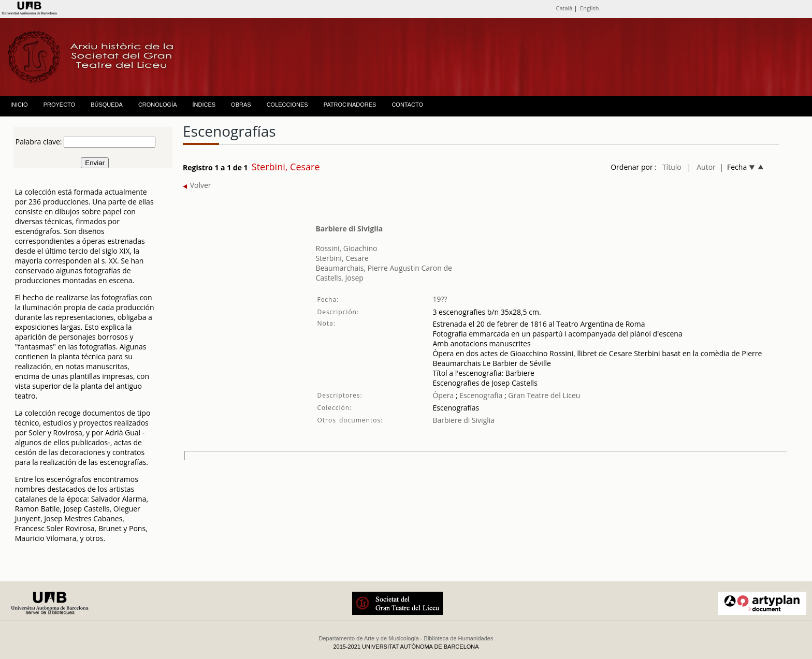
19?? (440, 299)
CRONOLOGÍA (158, 105)
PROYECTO (60, 105)
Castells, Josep (339, 278)
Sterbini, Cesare (342, 258)
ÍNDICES (204, 105)
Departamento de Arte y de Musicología (369, 638)
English (589, 8)
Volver (197, 185)
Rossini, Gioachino (346, 248)
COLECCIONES (287, 105)
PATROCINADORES (350, 105)
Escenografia (480, 395)
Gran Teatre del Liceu (544, 395)
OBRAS (241, 105)
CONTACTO (407, 105)
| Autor (701, 167)
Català (564, 8)
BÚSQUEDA (107, 105)
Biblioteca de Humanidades (459, 638)
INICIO (19, 105)
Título (672, 167)
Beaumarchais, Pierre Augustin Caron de (383, 268)
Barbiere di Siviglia (349, 229)
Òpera (443, 395)
